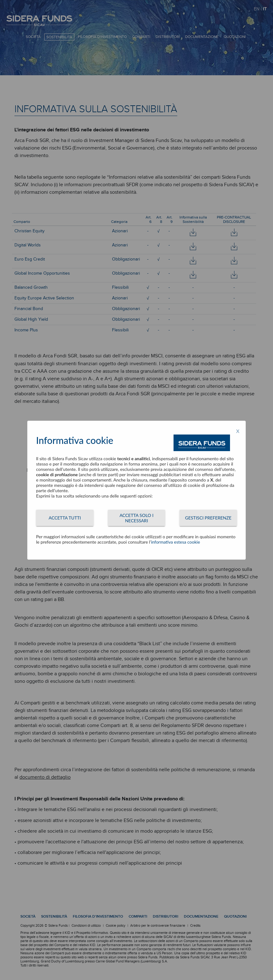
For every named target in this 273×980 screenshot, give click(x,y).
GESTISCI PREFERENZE (208, 518)
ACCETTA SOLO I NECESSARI (136, 518)
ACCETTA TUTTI (65, 518)
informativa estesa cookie (175, 542)
